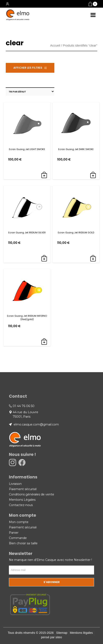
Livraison (15, 484)
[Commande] (30, 91)
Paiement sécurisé (23, 489)
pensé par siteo (51, 637)
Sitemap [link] (62, 633)
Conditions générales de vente (32, 494)
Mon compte (19, 522)
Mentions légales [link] (81, 633)
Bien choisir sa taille (23, 543)
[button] (93, 4)
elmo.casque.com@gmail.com (36, 424)
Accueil (55, 45)
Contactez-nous (21, 505)
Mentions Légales (22, 500)
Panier (14, 533)
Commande (18, 538)
